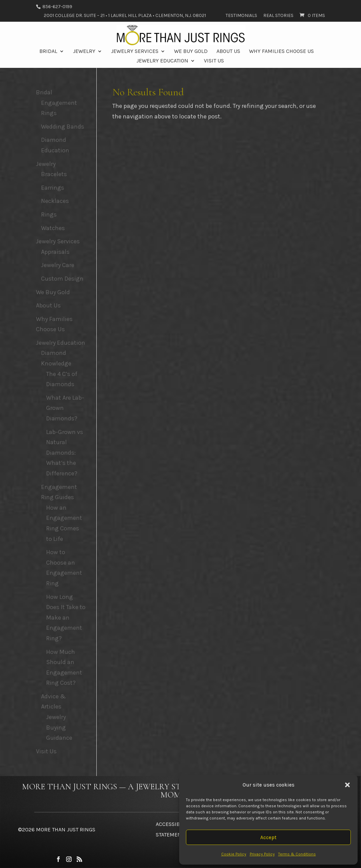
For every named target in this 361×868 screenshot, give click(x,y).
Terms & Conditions (297, 854)
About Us (228, 52)
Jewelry (84, 52)
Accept (268, 837)
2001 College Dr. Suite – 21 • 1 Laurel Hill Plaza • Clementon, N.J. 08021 (125, 16)
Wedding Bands (63, 127)
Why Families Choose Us (281, 52)
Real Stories (278, 16)
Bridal (48, 52)
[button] (347, 785)
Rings (49, 214)
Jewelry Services (135, 52)
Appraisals (55, 252)
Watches (53, 228)
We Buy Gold (191, 52)
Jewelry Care (58, 265)
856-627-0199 (57, 7)
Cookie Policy (234, 854)
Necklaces (55, 201)
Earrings (53, 188)
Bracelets (54, 174)
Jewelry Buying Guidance (59, 727)
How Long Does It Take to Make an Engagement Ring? (66, 618)
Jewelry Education (162, 61)
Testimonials (241, 16)
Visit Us (214, 61)
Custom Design (62, 279)
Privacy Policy (262, 854)
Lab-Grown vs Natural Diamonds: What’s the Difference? (65, 453)
